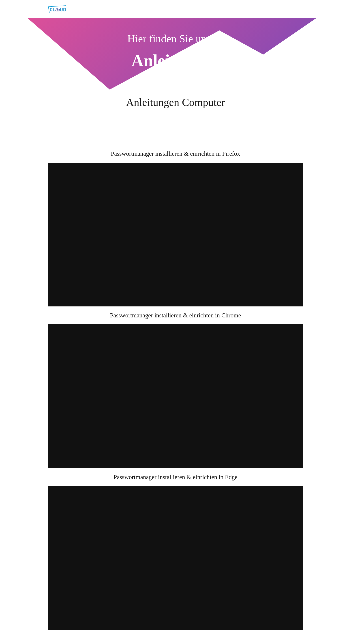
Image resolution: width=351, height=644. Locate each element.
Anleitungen (175, 61)
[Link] (57, 9)
